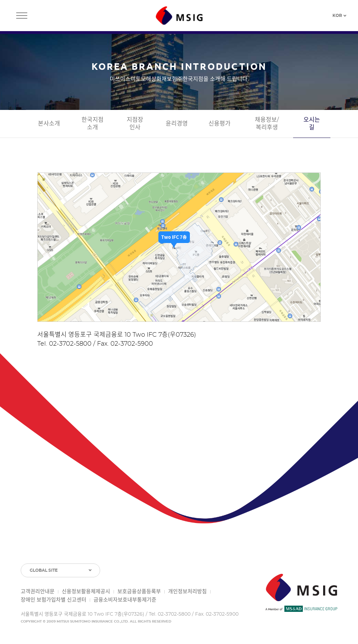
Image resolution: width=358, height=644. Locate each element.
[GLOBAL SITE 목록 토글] (60, 570)
